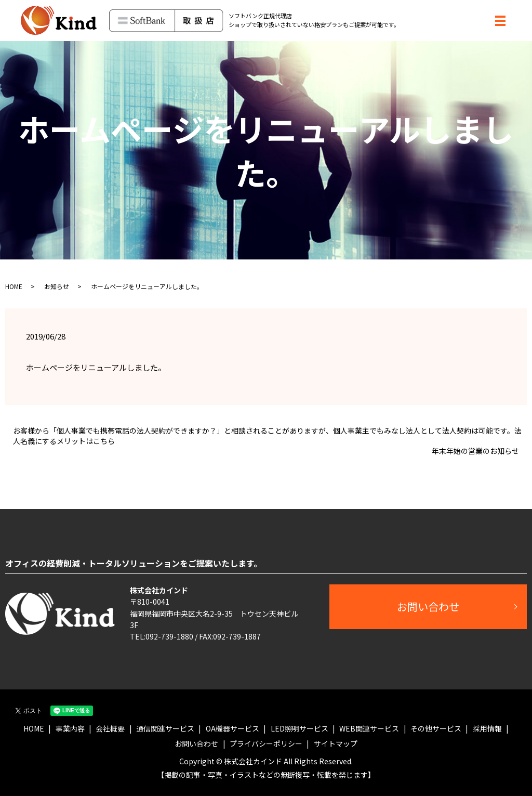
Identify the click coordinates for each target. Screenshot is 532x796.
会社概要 (110, 728)
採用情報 (487, 728)
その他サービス (436, 728)
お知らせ (57, 286)
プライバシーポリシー (266, 743)
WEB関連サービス (369, 728)
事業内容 (70, 728)
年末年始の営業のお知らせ (475, 451)
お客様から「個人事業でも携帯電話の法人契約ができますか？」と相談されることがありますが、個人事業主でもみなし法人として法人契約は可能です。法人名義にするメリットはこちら (267, 436)
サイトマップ (336, 743)
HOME (14, 286)
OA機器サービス (232, 728)
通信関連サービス (165, 728)
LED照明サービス (300, 728)
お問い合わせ (428, 606)
